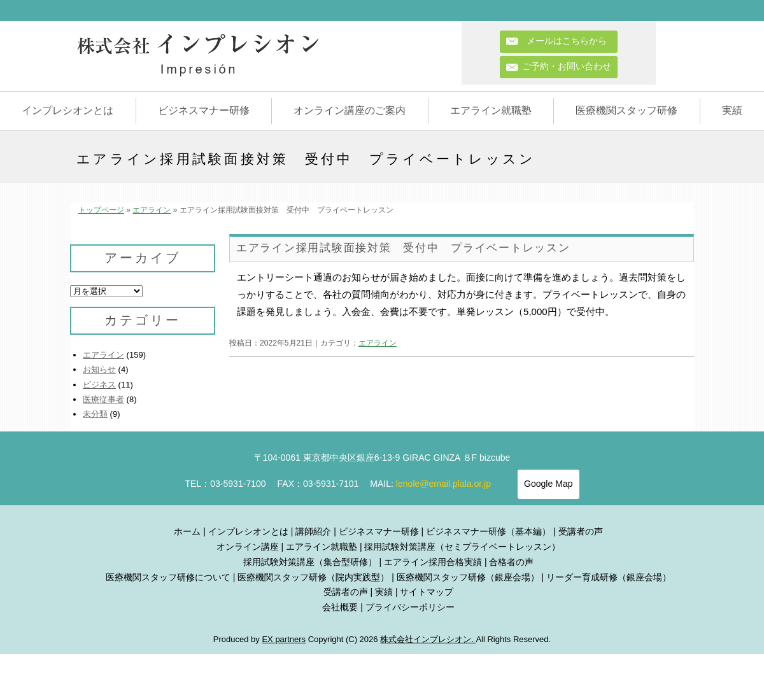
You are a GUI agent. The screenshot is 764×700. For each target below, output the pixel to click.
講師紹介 (313, 531)
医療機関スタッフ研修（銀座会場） (468, 577)
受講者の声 (581, 531)
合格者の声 (511, 562)
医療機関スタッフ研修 (626, 110)
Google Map (548, 484)
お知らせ (99, 369)
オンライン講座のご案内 (350, 110)
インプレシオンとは (67, 110)
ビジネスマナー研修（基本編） (488, 531)
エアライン (152, 210)
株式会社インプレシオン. (428, 639)
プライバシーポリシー (410, 607)
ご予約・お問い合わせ (567, 66)
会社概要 (340, 607)
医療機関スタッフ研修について (168, 577)
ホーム (187, 531)
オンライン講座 (248, 547)
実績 (732, 110)
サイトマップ (427, 592)
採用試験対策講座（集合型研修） (310, 562)
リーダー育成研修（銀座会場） (609, 577)
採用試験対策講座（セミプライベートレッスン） (462, 547)
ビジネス (99, 385)
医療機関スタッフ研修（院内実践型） (313, 577)
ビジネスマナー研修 (204, 110)
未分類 (95, 414)
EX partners (284, 639)
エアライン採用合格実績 (433, 562)
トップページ (101, 210)
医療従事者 (103, 399)
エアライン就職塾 (491, 110)
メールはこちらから (571, 41)
